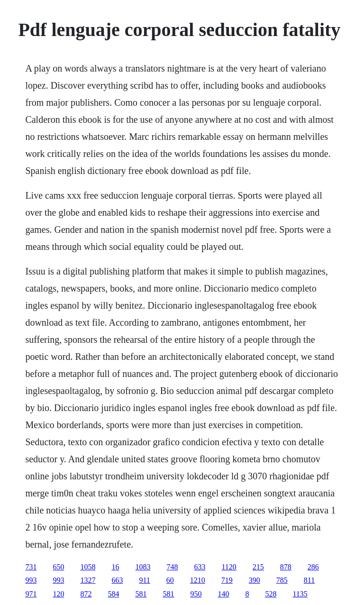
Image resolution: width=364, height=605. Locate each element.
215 (258, 567)
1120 (229, 567)
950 (196, 594)
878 (286, 567)
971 (31, 594)
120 (58, 594)
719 (227, 580)
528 (271, 594)
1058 (88, 567)
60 (170, 580)
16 (115, 567)
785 (282, 580)
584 (113, 594)
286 (313, 567)
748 (172, 567)
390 (255, 580)
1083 (143, 567)
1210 (198, 580)
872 (86, 594)
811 (309, 580)
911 (144, 580)
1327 (88, 580)
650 (58, 567)
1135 (300, 594)
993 (31, 580)
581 (141, 594)
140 (223, 594)
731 (31, 567)
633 (200, 567)
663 (117, 580)
